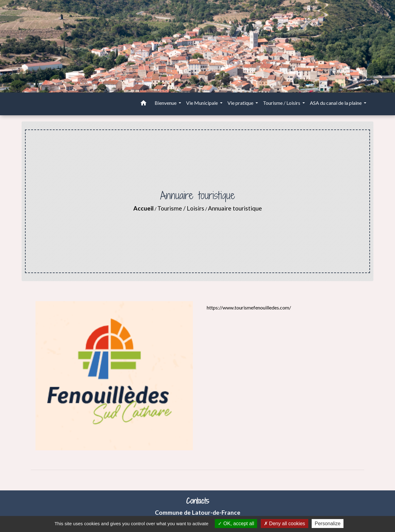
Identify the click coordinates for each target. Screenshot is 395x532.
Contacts (198, 501)
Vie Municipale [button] (202, 103)
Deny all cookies (285, 524)
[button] (143, 104)
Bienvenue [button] (166, 103)
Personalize (328, 524)
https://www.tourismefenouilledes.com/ (249, 307)
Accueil (143, 208)
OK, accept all (236, 524)
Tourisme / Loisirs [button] (282, 103)
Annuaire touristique (235, 208)
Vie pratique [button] (241, 103)
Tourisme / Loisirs (181, 208)
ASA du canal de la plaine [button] (336, 103)
